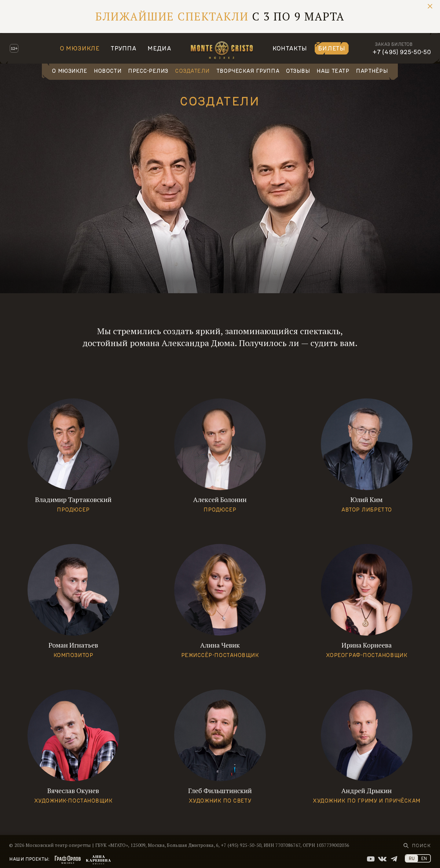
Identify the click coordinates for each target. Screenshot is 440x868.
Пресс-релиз (148, 71)
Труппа (124, 48)
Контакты (290, 48)
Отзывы (298, 71)
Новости (108, 71)
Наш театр (333, 71)
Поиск (421, 845)
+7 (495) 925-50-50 (402, 52)
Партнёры (372, 71)
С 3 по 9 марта (220, 16)
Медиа (159, 48)
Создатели (192, 71)
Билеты (332, 48)
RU (412, 858)
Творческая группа (248, 71)
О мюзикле (80, 48)
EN (424, 858)
